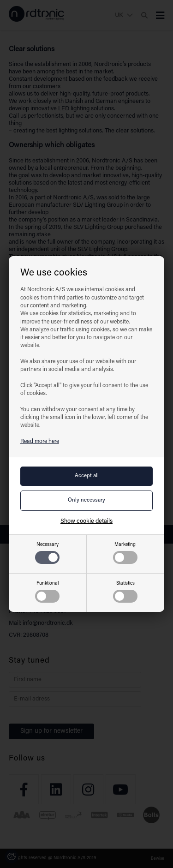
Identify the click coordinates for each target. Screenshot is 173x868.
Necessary (47, 553)
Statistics (125, 592)
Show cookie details (86, 521)
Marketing (125, 553)
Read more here (40, 442)
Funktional (47, 592)
